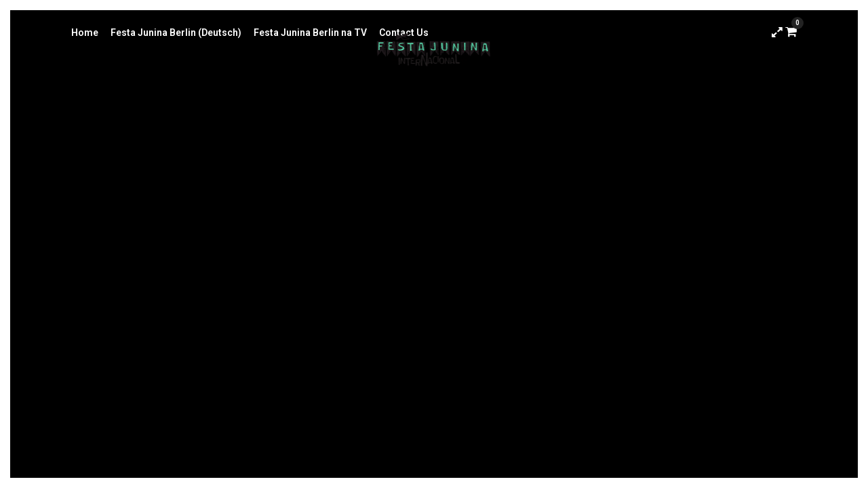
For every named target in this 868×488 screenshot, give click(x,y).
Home (85, 33)
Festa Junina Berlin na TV (310, 33)
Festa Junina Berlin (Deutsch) (176, 33)
